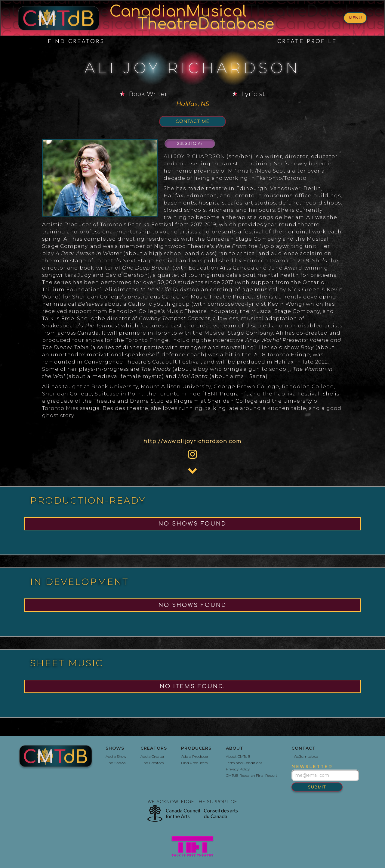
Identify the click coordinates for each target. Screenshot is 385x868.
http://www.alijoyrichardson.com (192, 441)
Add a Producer (195, 756)
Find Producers (194, 763)
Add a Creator (152, 756)
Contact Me (192, 122)
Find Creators (76, 42)
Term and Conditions (244, 763)
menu (355, 18)
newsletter (312, 767)
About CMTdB (238, 756)
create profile (307, 42)
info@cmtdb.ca (305, 756)
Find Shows (115, 763)
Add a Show (116, 756)
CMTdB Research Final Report (252, 775)
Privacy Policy (238, 769)
